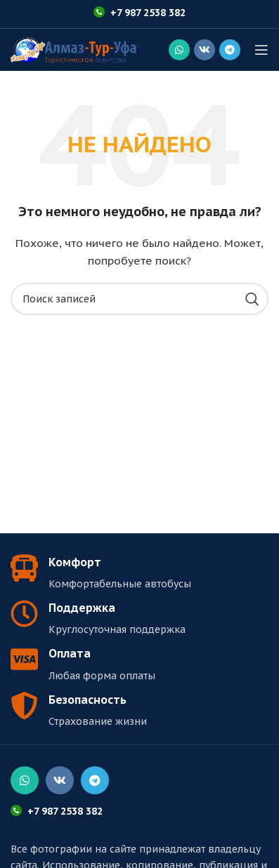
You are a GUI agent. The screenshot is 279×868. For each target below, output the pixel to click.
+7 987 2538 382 (148, 13)
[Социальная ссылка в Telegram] (230, 50)
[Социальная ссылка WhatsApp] (179, 50)
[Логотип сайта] (73, 49)
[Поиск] (139, 299)
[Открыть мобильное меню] (261, 50)
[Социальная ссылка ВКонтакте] (205, 50)
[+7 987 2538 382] (99, 12)
